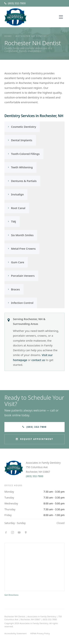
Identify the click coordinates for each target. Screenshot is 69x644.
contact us (38, 360)
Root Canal (17, 208)
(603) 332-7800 (35, 476)
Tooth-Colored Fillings (24, 154)
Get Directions (11, 595)
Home (8, 36)
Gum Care (16, 262)
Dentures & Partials (22, 181)
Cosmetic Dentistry (22, 127)
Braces (14, 289)
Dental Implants (20, 140)
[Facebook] (6, 532)
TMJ (12, 221)
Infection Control (21, 303)
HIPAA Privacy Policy (40, 633)
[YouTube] (19, 532)
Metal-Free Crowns (22, 249)
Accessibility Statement (16, 633)
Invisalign (16, 194)
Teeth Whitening (20, 167)
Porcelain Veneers (21, 276)
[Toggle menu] (61, 17)
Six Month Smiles (21, 235)
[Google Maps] (26, 532)
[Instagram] (13, 532)
